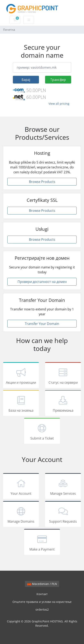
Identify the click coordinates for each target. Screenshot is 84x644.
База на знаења (21, 404)
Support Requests (63, 515)
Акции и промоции (21, 376)
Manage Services (63, 487)
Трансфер (58, 80)
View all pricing (59, 104)
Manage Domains (21, 515)
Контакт (42, 594)
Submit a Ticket (42, 432)
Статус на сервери (63, 376)
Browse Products (42, 182)
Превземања (63, 404)
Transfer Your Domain (42, 324)
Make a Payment (42, 543)
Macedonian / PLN (42, 584)
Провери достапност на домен (42, 282)
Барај (26, 80)
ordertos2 (42, 609)
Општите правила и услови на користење (42, 602)
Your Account (21, 487)
